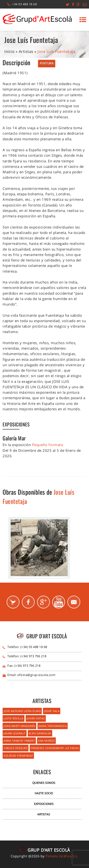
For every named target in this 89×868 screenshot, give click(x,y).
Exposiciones (44, 804)
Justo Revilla (14, 718)
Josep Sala (52, 711)
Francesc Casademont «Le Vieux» (55, 748)
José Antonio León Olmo (22, 711)
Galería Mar (14, 438)
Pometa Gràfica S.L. (62, 856)
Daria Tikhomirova (53, 726)
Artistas (26, 51)
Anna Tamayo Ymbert (19, 741)
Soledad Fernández (18, 756)
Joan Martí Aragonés (19, 726)
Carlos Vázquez (16, 748)
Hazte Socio (44, 793)
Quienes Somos (44, 783)
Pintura (47, 63)
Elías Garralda (40, 733)
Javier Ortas (36, 718)
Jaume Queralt (15, 733)
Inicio (9, 51)
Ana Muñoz (46, 741)
